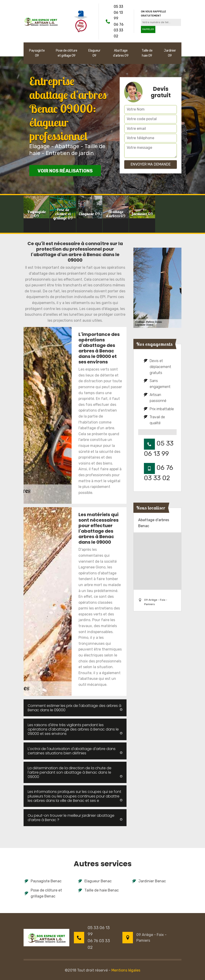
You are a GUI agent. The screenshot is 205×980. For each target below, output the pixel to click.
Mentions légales (126, 970)
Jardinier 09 (170, 53)
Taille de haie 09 (147, 53)
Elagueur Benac (95, 881)
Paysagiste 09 (37, 53)
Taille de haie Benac (99, 890)
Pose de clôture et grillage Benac (43, 893)
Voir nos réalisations (65, 171)
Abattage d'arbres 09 (121, 53)
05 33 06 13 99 (118, 12)
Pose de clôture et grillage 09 (67, 53)
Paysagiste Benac (43, 881)
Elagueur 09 (94, 53)
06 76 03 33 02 (119, 30)
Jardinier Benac (149, 881)
